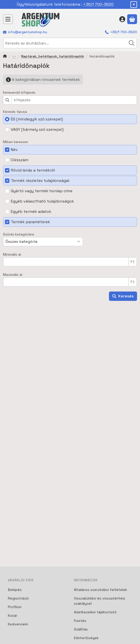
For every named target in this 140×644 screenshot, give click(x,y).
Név (14, 150)
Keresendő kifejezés (19, 93)
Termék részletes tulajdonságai (40, 181)
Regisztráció (18, 598)
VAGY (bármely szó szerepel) (37, 129)
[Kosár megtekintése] (132, 19)
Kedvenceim (18, 624)
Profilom (15, 607)
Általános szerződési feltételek (100, 590)
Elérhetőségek (86, 638)
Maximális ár (13, 275)
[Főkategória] (5, 57)
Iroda (14, 57)
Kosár (13, 615)
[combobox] (70, 43)
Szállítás (81, 629)
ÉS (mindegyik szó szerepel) (37, 119)
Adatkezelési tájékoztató (95, 612)
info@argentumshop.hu (28, 32)
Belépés (15, 590)
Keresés (123, 296)
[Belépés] (122, 19)
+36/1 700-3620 (98, 4)
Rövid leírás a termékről (33, 170)
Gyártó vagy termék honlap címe (42, 191)
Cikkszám (20, 160)
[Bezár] (134, 5)
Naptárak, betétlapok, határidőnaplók (53, 56)
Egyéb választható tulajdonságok (42, 201)
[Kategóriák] (8, 19)
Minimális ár (12, 255)
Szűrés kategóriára (18, 234)
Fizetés (80, 621)
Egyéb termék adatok (31, 212)
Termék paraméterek (30, 222)
